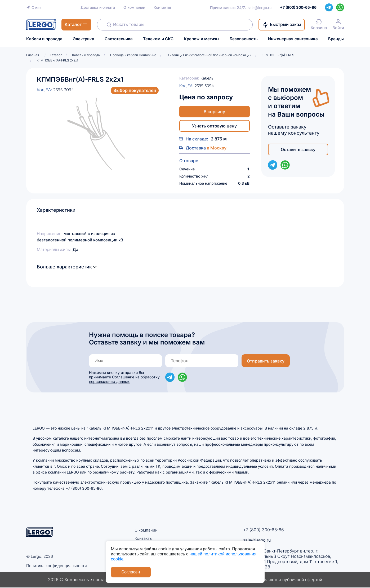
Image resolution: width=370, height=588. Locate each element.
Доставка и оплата (98, 7)
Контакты (162, 7)
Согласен (131, 572)
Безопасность (244, 39)
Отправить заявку (266, 361)
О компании (134, 7)
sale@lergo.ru (260, 8)
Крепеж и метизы (202, 39)
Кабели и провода (44, 39)
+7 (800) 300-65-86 (264, 530)
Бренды (336, 39)
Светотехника (119, 39)
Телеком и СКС (158, 39)
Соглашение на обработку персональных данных (124, 379)
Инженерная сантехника (293, 39)
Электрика (84, 39)
